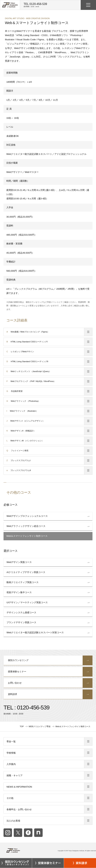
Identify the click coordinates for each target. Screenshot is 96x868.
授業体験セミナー (48, 672)
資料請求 (48, 694)
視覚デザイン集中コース (19, 592)
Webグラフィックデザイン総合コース (26, 526)
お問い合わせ (48, 683)
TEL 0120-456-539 (35, 5)
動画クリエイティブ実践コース (23, 582)
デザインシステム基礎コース (21, 613)
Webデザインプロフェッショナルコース (27, 516)
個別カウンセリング (48, 660)
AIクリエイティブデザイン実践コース (26, 572)
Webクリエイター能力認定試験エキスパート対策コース (35, 632)
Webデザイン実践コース (19, 562)
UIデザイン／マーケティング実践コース (27, 602)
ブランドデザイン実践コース (21, 622)
